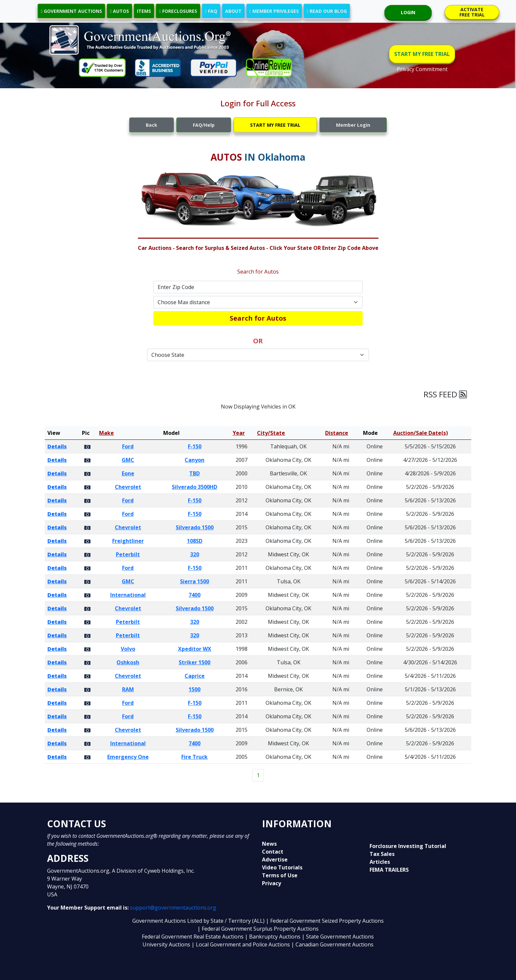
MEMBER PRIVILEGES (274, 11)
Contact (273, 852)
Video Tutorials (282, 867)
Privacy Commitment (422, 69)
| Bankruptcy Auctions (273, 937)
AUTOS (119, 11)
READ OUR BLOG (327, 11)
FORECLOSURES (178, 11)
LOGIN (408, 12)
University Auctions (167, 944)
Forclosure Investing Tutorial (408, 846)
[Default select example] (258, 302)
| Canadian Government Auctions (332, 944)
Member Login (353, 125)
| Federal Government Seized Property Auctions (325, 921)
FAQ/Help (204, 125)
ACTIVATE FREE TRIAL (472, 12)
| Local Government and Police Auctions (241, 944)
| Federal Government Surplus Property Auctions (258, 929)
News (269, 844)
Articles (380, 862)
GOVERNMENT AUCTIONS (71, 11)
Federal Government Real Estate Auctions (193, 937)
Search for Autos (258, 318)
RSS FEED (445, 394)
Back (152, 125)
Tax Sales (382, 854)
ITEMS (144, 11)
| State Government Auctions (338, 937)
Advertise (275, 860)
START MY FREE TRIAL (422, 54)
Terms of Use (280, 875)
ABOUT (233, 11)
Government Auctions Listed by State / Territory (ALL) (199, 921)
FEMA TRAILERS (389, 870)
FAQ (211, 11)
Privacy (271, 883)
